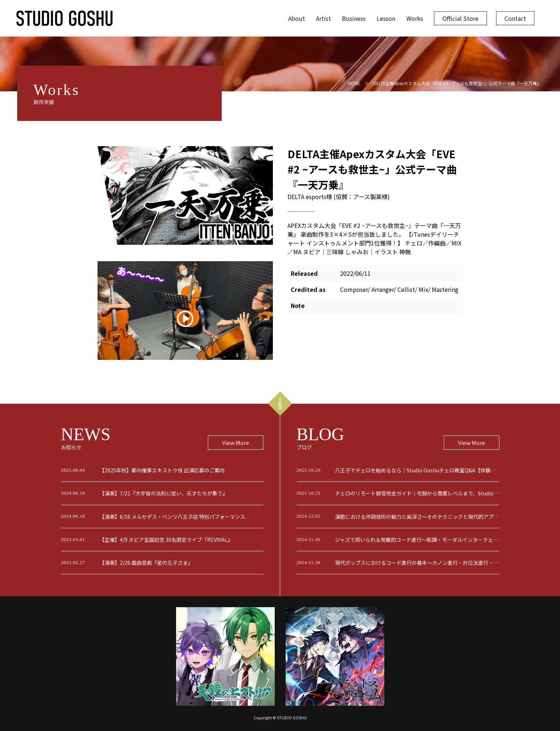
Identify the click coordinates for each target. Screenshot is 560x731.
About (297, 18)
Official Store (460, 18)
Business (354, 18)
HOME (354, 83)
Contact (515, 18)
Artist (323, 18)
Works (415, 18)
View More (236, 443)
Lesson (386, 18)
